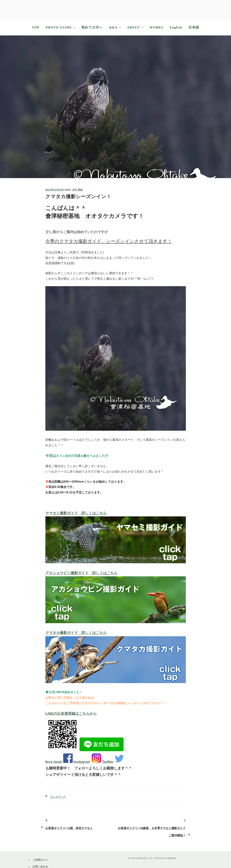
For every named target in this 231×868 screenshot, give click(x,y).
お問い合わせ (40, 866)
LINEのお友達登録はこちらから (71, 714)
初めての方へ (92, 27)
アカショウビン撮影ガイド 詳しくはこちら (81, 573)
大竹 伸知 (77, 190)
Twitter (108, 762)
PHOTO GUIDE (61, 27)
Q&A (115, 27)
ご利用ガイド (40, 860)
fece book (54, 762)
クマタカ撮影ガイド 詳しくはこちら (76, 633)
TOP (36, 27)
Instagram (82, 762)
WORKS (156, 27)
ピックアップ (58, 797)
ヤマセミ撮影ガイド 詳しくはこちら (76, 513)
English (176, 27)
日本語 (194, 27)
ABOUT (136, 27)
